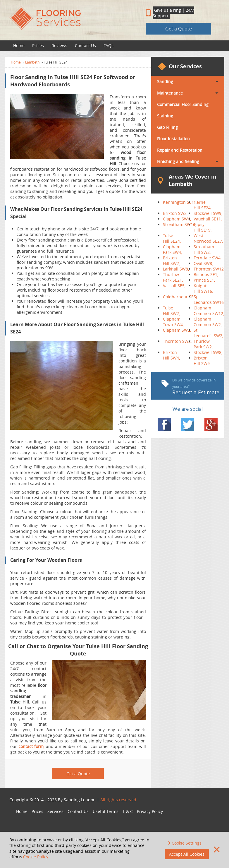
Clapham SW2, (177, 330)
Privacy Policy (150, 811)
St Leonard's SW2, (208, 333)
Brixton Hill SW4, (171, 355)
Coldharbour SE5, (180, 297)
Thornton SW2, (177, 341)
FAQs (109, 46)
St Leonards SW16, (209, 299)
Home (19, 46)
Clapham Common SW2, (208, 322)
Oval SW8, (203, 263)
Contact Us (85, 46)
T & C (128, 811)
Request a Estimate (190, 387)
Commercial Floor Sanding (183, 104)
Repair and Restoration (180, 150)
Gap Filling (167, 127)
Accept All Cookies (187, 854)
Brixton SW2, (175, 213)
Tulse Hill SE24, (172, 238)
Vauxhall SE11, (208, 219)
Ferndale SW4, (208, 258)
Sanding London (80, 800)
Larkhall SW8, (176, 269)
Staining (165, 116)
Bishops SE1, (206, 274)
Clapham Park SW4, (172, 249)
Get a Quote (179, 29)
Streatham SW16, (180, 224)
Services (55, 811)
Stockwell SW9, (208, 213)
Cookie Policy (36, 857)
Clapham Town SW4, (173, 322)
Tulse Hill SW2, (171, 311)
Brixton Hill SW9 (202, 361)
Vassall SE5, (174, 286)
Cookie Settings (187, 843)
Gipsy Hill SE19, (203, 227)
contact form (31, 746)
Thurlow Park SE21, (173, 277)
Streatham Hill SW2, (204, 249)
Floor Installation (173, 139)
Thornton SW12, (209, 269)
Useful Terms (106, 811)
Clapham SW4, (177, 219)
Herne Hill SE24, (203, 205)
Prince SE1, (204, 280)
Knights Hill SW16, (203, 288)
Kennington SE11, (180, 202)
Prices (38, 46)
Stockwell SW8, (208, 352)
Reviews (59, 46)
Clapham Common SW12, (209, 311)
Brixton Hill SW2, (171, 261)
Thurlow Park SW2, (203, 344)
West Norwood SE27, (208, 238)
